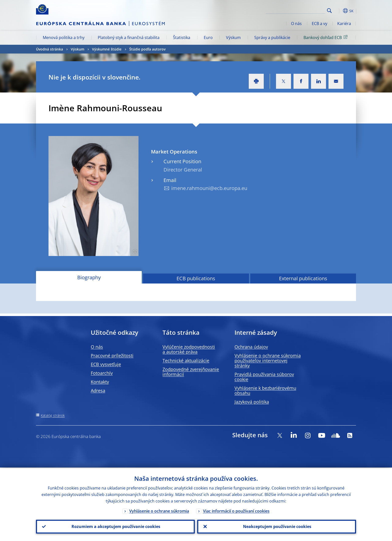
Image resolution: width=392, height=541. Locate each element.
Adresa (98, 390)
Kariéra (344, 23)
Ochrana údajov (251, 347)
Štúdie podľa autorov (147, 49)
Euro (208, 37)
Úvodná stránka (49, 49)
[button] (338, 11)
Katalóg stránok (53, 415)
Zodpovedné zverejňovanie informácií (191, 372)
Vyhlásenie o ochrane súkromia (159, 510)
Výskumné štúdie (107, 49)
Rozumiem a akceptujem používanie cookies (115, 526)
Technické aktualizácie (186, 360)
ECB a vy (319, 23)
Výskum (233, 37)
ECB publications (196, 278)
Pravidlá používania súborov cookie (264, 377)
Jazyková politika (252, 402)
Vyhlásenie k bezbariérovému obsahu (265, 390)
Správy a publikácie (272, 37)
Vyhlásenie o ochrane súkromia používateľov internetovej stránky (268, 360)
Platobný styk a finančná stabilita (129, 37)
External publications (303, 278)
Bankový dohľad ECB (326, 37)
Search (329, 11)
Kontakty (100, 382)
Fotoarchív (102, 373)
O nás (296, 23)
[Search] (300, 10)
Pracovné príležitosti (112, 355)
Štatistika (182, 37)
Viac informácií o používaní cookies (236, 510)
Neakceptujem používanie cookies (277, 526)
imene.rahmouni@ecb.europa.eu (209, 188)
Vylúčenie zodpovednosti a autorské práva (189, 349)
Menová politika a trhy (64, 37)
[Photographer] (134, 252)
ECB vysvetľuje (106, 364)
